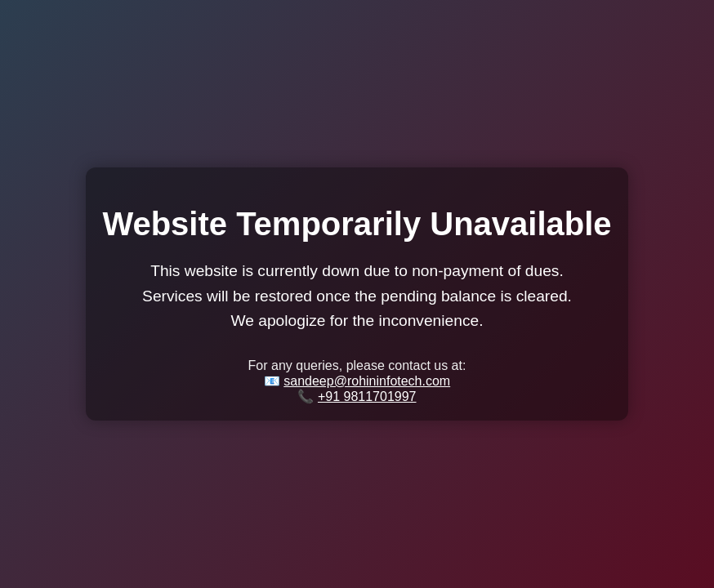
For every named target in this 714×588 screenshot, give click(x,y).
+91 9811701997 (367, 396)
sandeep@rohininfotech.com (367, 381)
